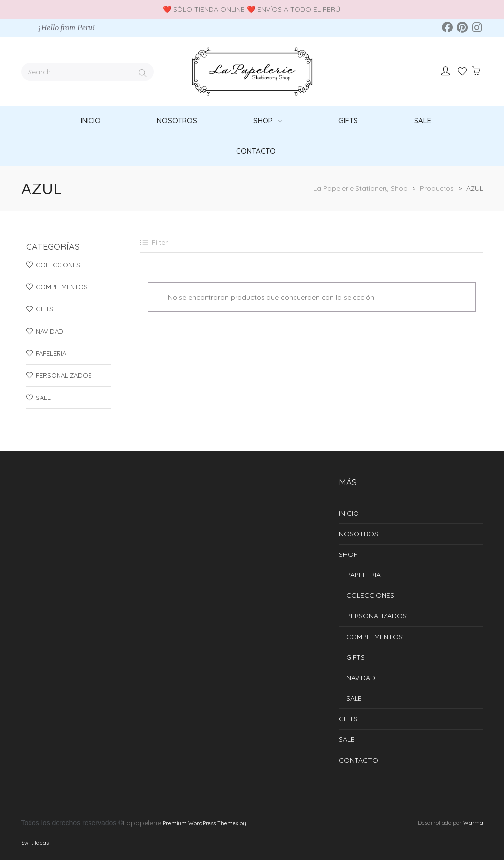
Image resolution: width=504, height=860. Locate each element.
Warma (473, 823)
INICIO (349, 513)
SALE (43, 398)
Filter (160, 242)
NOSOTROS (358, 534)
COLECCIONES (58, 265)
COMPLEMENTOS (62, 287)
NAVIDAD (50, 331)
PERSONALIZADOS (64, 375)
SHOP (348, 554)
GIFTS (44, 309)
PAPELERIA (51, 353)
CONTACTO (358, 760)
